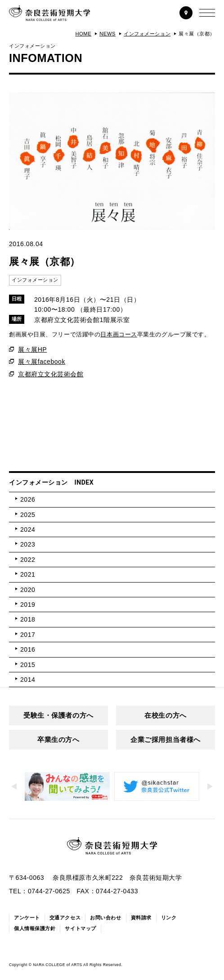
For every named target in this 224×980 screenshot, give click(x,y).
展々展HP (32, 349)
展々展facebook (42, 362)
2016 (28, 649)
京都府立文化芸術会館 (51, 374)
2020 (28, 590)
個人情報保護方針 (35, 928)
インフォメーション (147, 34)
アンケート (27, 918)
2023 (28, 544)
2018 (28, 619)
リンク (169, 918)
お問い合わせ (105, 918)
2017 (28, 635)
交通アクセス (65, 918)
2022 (28, 560)
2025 (28, 515)
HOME (83, 34)
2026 (28, 499)
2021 (28, 574)
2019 (28, 605)
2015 (28, 665)
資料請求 (141, 918)
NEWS (108, 34)
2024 (28, 530)
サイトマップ (80, 928)
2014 (28, 680)
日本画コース (119, 334)
